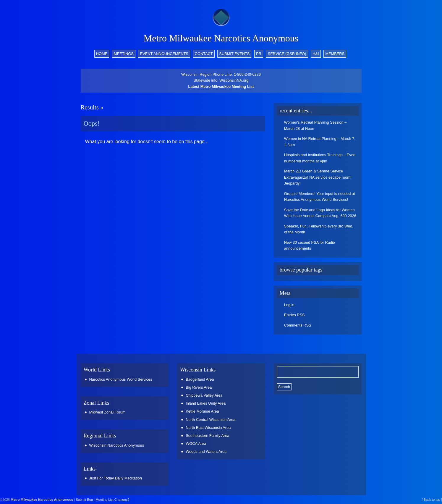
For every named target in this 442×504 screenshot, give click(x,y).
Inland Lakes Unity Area (206, 403)
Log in (289, 305)
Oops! (92, 123)
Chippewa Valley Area (204, 395)
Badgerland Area (200, 379)
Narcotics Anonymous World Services (121, 379)
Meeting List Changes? (112, 500)
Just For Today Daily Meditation (116, 478)
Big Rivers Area (199, 387)
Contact (204, 54)
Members (335, 54)
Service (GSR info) (287, 54)
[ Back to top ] (432, 500)
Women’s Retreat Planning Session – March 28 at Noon (315, 125)
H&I (316, 54)
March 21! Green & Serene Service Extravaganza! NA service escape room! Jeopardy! (318, 177)
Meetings (124, 54)
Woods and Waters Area (206, 451)
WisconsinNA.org (234, 80)
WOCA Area (196, 444)
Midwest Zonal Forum (107, 412)
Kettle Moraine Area (202, 411)
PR (259, 54)
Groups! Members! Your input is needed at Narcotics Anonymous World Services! (320, 197)
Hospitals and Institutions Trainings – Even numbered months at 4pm (320, 158)
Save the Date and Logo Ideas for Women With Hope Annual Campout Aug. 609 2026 (320, 213)
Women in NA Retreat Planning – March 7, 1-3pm (320, 142)
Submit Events (234, 54)
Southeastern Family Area (207, 436)
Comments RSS (298, 325)
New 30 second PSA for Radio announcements (310, 245)
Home (102, 54)
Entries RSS (294, 315)
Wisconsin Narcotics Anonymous (117, 445)
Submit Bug (84, 500)
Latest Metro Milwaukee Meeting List (221, 87)
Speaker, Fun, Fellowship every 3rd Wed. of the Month (319, 229)
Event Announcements (164, 54)
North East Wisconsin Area (208, 428)
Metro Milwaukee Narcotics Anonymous (221, 38)
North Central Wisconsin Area (211, 420)
